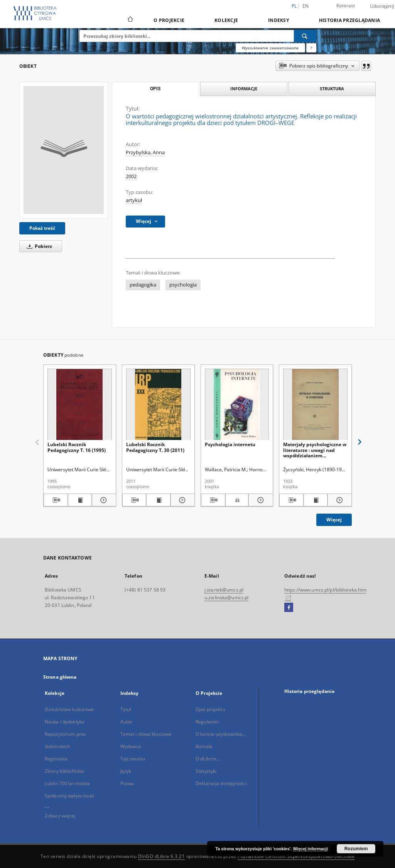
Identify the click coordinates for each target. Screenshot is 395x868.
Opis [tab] (155, 89)
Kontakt (204, 746)
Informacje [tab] (244, 88)
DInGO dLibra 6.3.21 (162, 856)
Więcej (334, 520)
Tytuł (126, 709)
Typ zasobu (133, 759)
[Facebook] (289, 608)
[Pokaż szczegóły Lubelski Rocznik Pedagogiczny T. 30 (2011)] (181, 500)
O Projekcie (169, 20)
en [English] (306, 6)
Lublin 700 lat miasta (68, 783)
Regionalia (56, 759)
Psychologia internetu (230, 444)
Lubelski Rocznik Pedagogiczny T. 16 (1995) (77, 447)
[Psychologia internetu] (237, 405)
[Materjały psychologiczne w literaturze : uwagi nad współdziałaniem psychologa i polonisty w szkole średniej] (315, 405)
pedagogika (143, 285)
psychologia (183, 285)
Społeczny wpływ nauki (70, 796)
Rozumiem (356, 849)
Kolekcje (226, 20)
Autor (127, 722)
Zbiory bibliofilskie (64, 771)
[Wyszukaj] (305, 36)
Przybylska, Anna (145, 153)
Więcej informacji (311, 849)
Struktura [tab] (332, 88)
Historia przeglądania (349, 20)
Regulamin (207, 722)
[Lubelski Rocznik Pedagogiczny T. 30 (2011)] (158, 405)
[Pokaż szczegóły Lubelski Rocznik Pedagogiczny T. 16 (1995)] (103, 500)
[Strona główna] (130, 20)
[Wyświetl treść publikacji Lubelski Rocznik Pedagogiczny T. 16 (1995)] (80, 500)
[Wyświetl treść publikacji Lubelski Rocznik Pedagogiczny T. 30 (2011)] (158, 500)
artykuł (134, 200)
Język (126, 771)
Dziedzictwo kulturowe (69, 709)
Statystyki (206, 771)
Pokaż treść (42, 228)
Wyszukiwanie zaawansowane (270, 48)
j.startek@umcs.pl (224, 590)
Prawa (127, 783)
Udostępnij (382, 6)
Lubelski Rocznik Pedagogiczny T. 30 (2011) (155, 447)
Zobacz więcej (60, 816)
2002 (131, 176)
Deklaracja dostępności (221, 783)
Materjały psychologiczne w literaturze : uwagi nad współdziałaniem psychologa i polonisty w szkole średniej (315, 450)
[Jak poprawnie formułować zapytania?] (311, 48)
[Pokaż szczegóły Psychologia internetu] (260, 500)
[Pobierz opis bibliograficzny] (56, 500)
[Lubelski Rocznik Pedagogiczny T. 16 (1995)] (80, 405)
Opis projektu (210, 709)
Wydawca (131, 746)
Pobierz (38, 246)
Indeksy (279, 20)
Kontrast (346, 6)
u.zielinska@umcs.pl (226, 597)
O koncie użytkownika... (221, 734)
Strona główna (60, 677)
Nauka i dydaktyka (65, 722)
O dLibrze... (208, 759)
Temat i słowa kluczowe (146, 734)
